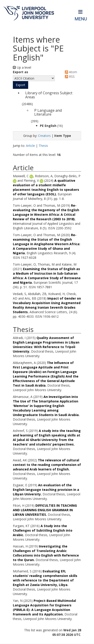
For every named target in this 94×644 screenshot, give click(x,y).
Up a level (22, 67)
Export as (21, 72)
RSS (69, 76)
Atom (70, 72)
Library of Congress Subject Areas (49, 95)
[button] (21, 85)
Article (30, 146)
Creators (44, 136)
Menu (81, 19)
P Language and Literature (48, 112)
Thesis (43, 146)
